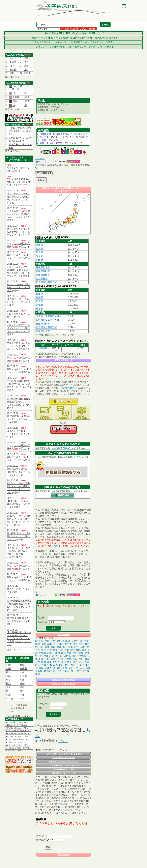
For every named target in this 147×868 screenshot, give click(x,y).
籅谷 (87, 659)
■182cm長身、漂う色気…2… (16, 725)
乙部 (27, 86)
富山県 (41, 143)
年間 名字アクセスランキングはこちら (64, 762)
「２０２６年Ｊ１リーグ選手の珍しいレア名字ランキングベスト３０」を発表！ (73, 42)
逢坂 (81, 653)
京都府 (39, 305)
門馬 (38, 665)
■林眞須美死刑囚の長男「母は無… (18, 734)
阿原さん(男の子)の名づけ (64, 680)
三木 (82, 647)
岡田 (27, 97)
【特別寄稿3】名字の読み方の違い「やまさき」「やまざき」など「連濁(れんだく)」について (19, 639)
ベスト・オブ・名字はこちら (64, 758)
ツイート (40, 158)
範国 (81, 662)
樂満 (38, 674)
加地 (8, 672)
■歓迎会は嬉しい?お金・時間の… (18, 745)
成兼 (22, 683)
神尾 (38, 650)
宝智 (67, 650)
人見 (82, 668)
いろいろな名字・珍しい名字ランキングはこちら (64, 754)
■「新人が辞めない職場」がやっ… (18, 739)
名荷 (22, 687)
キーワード (43, 704)
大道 (53, 647)
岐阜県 (39, 309)
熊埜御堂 (82, 656)
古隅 (43, 665)
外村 (49, 671)
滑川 (59, 641)
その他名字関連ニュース (13, 750)
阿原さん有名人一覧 (64, 360)
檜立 (75, 644)
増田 (27, 101)
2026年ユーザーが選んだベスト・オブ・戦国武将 (19, 287)
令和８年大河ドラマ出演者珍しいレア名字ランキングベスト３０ (18, 328)
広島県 (39, 252)
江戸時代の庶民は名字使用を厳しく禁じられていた (20, 131)
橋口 (8, 683)
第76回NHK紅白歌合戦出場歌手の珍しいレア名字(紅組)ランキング (19, 384)
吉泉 (61, 650)
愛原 (63, 653)
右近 (87, 662)
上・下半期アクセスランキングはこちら (64, 765)
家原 (63, 662)
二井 (38, 662)
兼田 (65, 641)
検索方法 (42, 622)
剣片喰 (16, 97)
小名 (55, 644)
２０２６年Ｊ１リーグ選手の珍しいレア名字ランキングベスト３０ (18, 197)
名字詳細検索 (64, 635)
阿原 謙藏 (43, 348)
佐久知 (59, 656)
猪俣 (55, 650)
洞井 (76, 647)
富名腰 (39, 671)
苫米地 (68, 659)
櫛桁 (59, 668)
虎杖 (79, 671)
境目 (85, 650)
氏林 (8, 676)
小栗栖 (42, 653)
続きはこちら (14, 650)
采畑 (22, 665)
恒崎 (69, 653)
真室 (53, 659)
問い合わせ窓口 (69, 388)
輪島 (46, 134)
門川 (81, 659)
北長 (8, 687)
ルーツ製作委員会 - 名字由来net (19, 708)
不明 (15, 101)
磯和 (58, 653)
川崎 (8, 695)
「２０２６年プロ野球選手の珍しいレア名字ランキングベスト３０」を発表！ (73, 47)
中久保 (9, 699)
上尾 (47, 659)
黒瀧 (26, 58)
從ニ (26, 62)
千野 (76, 668)
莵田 (70, 647)
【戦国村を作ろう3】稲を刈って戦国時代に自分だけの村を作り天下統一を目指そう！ (74, 38)
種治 (73, 650)
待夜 (86, 641)
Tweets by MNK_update (18, 716)
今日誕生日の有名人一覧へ (64, 769)
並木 (43, 644)
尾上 (81, 644)
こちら (16, 77)
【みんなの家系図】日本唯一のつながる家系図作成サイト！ (73, 33)
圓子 (73, 671)
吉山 (85, 665)
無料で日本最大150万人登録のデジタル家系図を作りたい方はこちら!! (19, 182)
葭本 (67, 665)
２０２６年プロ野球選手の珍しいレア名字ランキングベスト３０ (18, 214)
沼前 (41, 647)
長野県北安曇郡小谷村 (48, 320)
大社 (22, 691)
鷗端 (88, 668)
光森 (70, 668)
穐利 (75, 653)
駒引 (8, 680)
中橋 (87, 653)
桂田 (75, 659)
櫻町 (46, 656)
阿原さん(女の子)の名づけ (64, 684)
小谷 (22, 672)
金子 (8, 669)
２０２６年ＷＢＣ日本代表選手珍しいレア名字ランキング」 (18, 232)
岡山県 (57, 134)
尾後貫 (48, 668)
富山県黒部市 (43, 271)
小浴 (22, 680)
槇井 (66, 656)
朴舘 (52, 656)
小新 (8, 665)
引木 (49, 665)
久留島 (13, 62)
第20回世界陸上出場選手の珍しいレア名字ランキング (19, 536)
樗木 (43, 662)
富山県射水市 (43, 267)
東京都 (59, 143)
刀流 (12, 66)
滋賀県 (50, 143)
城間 (47, 647)
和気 (12, 73)
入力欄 (41, 618)
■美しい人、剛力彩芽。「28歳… (18, 736)
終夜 (38, 641)
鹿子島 (23, 669)
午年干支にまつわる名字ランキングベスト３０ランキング (18, 346)
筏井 (43, 650)
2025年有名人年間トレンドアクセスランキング (19, 419)
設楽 (59, 671)
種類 (40, 708)
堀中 (26, 70)
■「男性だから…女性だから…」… (18, 742)
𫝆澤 (22, 695)
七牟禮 (68, 644)
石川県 (41, 134)
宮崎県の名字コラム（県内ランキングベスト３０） (18, 472)
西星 (69, 662)
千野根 (86, 671)
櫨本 (75, 662)
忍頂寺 (27, 73)
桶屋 (53, 641)
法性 (76, 641)
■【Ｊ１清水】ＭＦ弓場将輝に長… (18, 731)
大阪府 (39, 260)
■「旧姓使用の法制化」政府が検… (18, 748)
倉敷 (62, 134)
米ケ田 (13, 70)
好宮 (61, 644)
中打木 (39, 656)
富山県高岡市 (43, 275)
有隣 (79, 665)
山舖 (38, 644)
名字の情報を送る (44, 173)
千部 (65, 668)
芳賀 (49, 650)
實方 (8, 691)
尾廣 (47, 641)
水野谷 (56, 662)
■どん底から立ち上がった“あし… (18, 728)
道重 (26, 66)
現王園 (60, 659)
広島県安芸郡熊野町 (46, 282)
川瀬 (41, 659)
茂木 (49, 644)
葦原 (44, 140)
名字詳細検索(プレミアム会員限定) (78, 29)
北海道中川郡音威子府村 (49, 316)
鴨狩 (59, 647)
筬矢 (88, 647)
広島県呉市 (42, 279)
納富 (79, 650)
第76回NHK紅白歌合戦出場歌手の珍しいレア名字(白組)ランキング (19, 402)
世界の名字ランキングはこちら (64, 773)
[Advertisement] (63, 76)
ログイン (78, 457)
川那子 (51, 653)
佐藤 (41, 668)
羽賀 (22, 699)
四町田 (66, 671)
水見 (70, 641)
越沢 (61, 665)
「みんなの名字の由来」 (61, 448)
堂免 (55, 665)
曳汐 (65, 647)
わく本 (13, 58)
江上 (49, 662)
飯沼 (27, 93)
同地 (76, 134)
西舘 (73, 665)
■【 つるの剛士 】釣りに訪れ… (17, 722)
